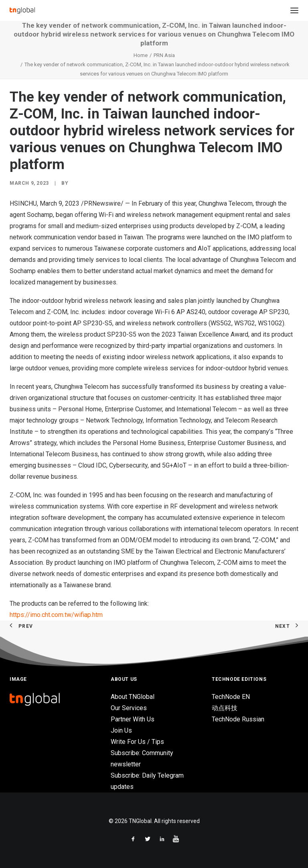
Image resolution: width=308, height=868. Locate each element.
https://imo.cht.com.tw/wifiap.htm (56, 615)
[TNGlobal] (22, 10)
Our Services (129, 708)
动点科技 (225, 708)
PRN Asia (164, 55)
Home (141, 55)
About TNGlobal (133, 697)
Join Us (121, 730)
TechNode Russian (238, 719)
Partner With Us (133, 719)
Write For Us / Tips (137, 742)
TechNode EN (231, 697)
